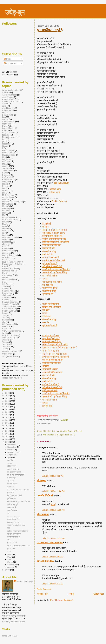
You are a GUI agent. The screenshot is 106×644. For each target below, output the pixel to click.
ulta (4, 322)
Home (71, 594)
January (11, 567)
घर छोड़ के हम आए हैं (51, 257)
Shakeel (6, 300)
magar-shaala (8, 197)
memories (7, 211)
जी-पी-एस (46, 316)
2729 (15, 72)
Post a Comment (44, 589)
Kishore (6, 186)
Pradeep (6, 248)
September (12, 452)
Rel (4, 273)
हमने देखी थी (48, 254)
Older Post (99, 594)
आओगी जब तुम (12, 510)
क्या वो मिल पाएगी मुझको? (16, 475)
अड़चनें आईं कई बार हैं (51, 338)
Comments (10, 63)
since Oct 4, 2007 (10, 636)
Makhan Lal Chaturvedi (12, 202)
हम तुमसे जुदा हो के (13, 519)
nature (5, 222)
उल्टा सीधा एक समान (10, 351)
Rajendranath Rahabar (12, 264)
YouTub (6, 344)
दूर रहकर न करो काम (51, 335)
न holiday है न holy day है (54, 233)
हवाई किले (10, 460)
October (11, 450)
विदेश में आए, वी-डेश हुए (52, 236)
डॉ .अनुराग (41, 480)
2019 (8, 412)
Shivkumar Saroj (10, 309)
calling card (54, 192)
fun (4, 139)
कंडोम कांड (10, 487)
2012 (8, 431)
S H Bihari (7, 284)
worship (6, 340)
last (4, 188)
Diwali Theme (8, 128)
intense (5, 166)
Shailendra (7, 297)
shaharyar (7, 295)
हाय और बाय (11, 549)
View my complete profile (14, 622)
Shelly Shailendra (10, 306)
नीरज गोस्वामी (43, 514)
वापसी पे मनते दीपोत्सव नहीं (54, 260)
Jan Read (7, 168)
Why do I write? (9, 335)
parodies (6, 242)
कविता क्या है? (12, 466)
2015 (8, 423)
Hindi (4, 157)
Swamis (6, 315)
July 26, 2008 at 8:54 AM (53, 557)
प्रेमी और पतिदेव (12, 484)
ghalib (5, 142)
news (5, 228)
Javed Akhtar (8, 171)
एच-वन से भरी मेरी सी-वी (52, 360)
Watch (5, 333)
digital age (7, 124)
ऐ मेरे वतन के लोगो (50, 391)
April (10, 559)
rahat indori (7, 257)
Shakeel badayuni (10, 302)
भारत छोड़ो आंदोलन (50, 276)
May (9, 557)
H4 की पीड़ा (47, 406)
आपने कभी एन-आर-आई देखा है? (56, 270)
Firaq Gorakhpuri (10, 137)
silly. (8, 373)
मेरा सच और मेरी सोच (14, 534)
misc (4, 213)
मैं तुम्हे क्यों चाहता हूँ (13, 537)
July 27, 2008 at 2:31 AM (53, 584)
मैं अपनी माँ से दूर (49, 251)
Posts (8, 59)
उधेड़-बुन (15, 12)
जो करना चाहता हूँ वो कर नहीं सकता (19, 502)
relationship (7, 275)
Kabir (5, 173)
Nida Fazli (7, 231)
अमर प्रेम (46, 322)
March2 (6, 206)
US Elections (8, 324)
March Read (8, 204)
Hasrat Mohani (9, 153)
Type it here (19, 366)
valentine (6, 326)
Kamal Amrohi (8, 179)
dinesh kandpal (46, 561)
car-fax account (61, 183)
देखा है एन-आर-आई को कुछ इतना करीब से (60, 348)
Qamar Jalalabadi (10, 255)
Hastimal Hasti (9, 155)
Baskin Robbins (59, 201)
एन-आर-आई (48, 285)
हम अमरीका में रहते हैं (50, 30)
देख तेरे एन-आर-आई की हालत (55, 354)
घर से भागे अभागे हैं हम (52, 342)
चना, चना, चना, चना (13, 516)
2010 (8, 437)
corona (5, 119)
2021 (8, 407)
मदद (8, 528)
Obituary (6, 240)
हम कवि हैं (10, 493)
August (11, 455)
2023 (8, 401)
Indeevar (6, 162)
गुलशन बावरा (7, 354)
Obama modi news (10, 237)
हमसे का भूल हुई (12, 504)
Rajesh (5, 266)
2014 (8, 426)
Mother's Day (8, 217)
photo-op (6, 244)
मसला (45, 313)
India (4, 164)
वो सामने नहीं (11, 478)
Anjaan (5, 104)
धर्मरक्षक (46, 227)
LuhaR (5, 193)
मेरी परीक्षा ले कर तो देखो (52, 267)
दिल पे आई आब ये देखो (15, 496)
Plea (4, 246)
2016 (8, 420)
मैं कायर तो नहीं (48, 248)
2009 (8, 439)
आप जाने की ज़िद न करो (52, 372)
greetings (6, 144)
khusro (5, 184)
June (10, 554)
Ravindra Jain (8, 271)
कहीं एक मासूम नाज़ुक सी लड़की (18, 531)
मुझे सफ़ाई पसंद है (50, 263)
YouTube (6, 347)
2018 (8, 415)
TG (74, 435)
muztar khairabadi (10, 220)
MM (4, 215)
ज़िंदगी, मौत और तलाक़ (52, 307)
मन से (9, 552)
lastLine (6, 191)
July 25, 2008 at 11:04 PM (53, 491)
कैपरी (9, 540)
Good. (17, 371)
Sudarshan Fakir (10, 311)
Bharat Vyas (8, 115)
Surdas (5, 313)
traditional (7, 320)
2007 (8, 570)
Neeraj (5, 224)
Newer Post (42, 594)
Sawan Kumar (8, 293)
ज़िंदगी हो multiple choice (16, 525)
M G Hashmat (8, 195)
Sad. (27, 371)
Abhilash (6, 93)
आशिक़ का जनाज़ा (13, 522)
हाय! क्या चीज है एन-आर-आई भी (56, 242)
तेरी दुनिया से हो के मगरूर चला (55, 230)
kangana (6, 182)
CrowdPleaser (8, 122)
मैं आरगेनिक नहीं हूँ (50, 288)
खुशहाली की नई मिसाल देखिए (55, 273)
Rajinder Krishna (10, 269)
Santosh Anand (9, 291)
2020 (8, 409)
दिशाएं (53, 505)
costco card (55, 189)
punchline (7, 253)
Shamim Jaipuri (9, 304)
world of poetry (9, 338)
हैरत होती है (47, 224)
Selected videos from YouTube (16, 377)
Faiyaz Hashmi (9, 133)
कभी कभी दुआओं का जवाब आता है (19, 546)
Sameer (6, 289)
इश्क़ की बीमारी (12, 543)
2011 (8, 434)
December (12, 445)
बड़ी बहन (46, 310)
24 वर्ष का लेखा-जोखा (11, 90)
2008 (8, 442)
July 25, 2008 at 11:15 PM (53, 510)
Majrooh (6, 199)
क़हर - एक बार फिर (13, 469)
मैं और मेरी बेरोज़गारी (51, 304)
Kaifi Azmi (7, 177)
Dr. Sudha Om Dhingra (50, 543)
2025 (8, 396)
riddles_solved (9, 280)
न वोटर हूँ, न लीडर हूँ (50, 384)
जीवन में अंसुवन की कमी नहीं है (55, 345)
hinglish (6, 159)
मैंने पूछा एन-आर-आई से (52, 282)
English (6, 130)
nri (71, 435)
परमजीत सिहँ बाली (45, 496)
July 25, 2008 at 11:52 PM (53, 538)
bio (4, 117)
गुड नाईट (10, 463)
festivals (6, 135)
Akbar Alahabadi (9, 95)
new (4, 226)
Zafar (5, 349)
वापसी (45, 279)
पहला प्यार (10, 481)
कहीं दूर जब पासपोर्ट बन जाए (54, 239)
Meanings (7, 208)
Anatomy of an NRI (50, 435)
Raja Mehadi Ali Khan (12, 262)
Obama (6, 235)
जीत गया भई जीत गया (51, 245)
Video (5, 329)
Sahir (5, 286)
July (9, 457)
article (5, 106)
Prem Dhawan (9, 251)
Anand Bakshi (8, 99)
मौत (8, 513)
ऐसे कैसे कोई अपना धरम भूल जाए (18, 490)
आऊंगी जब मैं (11, 507)
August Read (64, 435)
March (10, 562)
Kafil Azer (6, 175)
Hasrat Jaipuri (8, 150)
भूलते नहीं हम (48, 294)
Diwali (5, 126)
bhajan (5, 113)
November (12, 447)
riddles (5, 277)
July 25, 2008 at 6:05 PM (53, 476)
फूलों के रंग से (11, 498)
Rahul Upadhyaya (25, 581)
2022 (8, 404)
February (11, 565)
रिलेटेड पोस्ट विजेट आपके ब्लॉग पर (47, 416)
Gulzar (5, 146)
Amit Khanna (8, 97)
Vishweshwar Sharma (12, 331)
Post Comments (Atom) (62, 600)
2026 (8, 393)
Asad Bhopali (8, 108)
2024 (8, 398)
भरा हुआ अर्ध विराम (10, 357)
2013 (8, 428)
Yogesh (6, 342)
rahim (5, 260)
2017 (8, 418)
